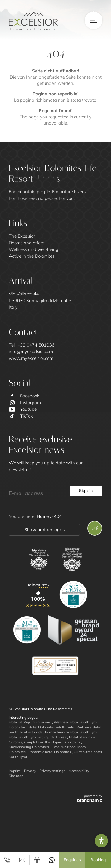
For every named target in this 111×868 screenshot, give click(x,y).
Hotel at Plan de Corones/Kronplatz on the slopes (52, 740)
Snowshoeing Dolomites (29, 747)
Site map (16, 776)
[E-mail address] (36, 491)
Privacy (30, 771)
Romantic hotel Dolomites (50, 752)
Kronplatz (73, 742)
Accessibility (79, 771)
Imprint (15, 771)
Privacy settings (52, 771)
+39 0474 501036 (36, 345)
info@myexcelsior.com (31, 351)
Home (43, 516)
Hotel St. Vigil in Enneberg (30, 722)
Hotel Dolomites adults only (52, 727)
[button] (101, 841)
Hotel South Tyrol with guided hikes (38, 737)
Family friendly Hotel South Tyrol (72, 732)
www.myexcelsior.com (31, 358)
